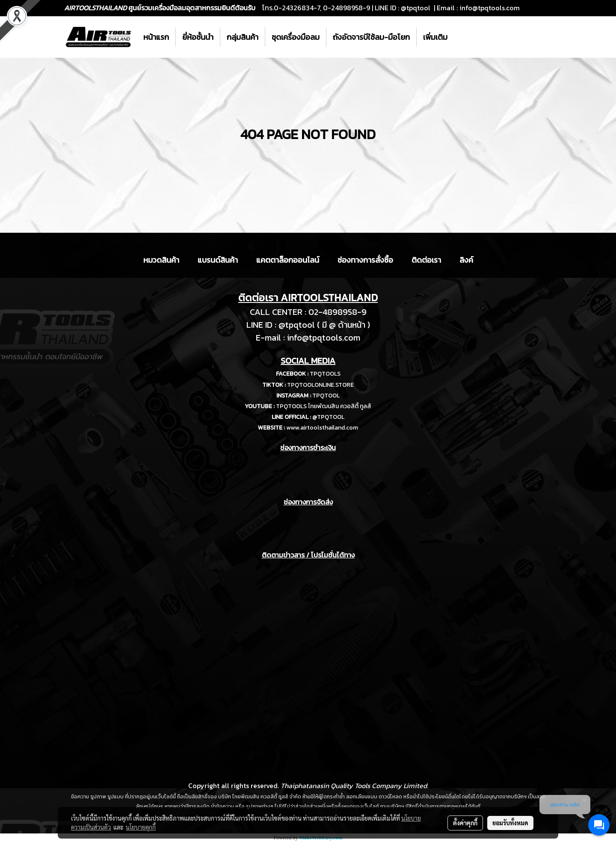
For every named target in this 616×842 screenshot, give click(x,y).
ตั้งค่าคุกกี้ (465, 823)
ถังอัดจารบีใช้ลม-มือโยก (371, 37)
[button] (462, 37)
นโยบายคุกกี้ (141, 827)
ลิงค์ (466, 260)
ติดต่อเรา (426, 260)
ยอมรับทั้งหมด (510, 823)
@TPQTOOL (328, 417)
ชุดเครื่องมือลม (296, 37)
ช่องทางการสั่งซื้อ (365, 260)
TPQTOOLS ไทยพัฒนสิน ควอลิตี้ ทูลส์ (324, 406)
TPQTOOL (326, 396)
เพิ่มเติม (435, 37)
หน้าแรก (156, 37)
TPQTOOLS (325, 374)
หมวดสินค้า (161, 260)
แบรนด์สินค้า (218, 260)
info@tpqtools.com (490, 8)
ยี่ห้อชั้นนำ (198, 37)
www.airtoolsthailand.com (322, 428)
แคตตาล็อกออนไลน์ (288, 260)
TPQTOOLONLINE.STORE (320, 385)
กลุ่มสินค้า (243, 37)
